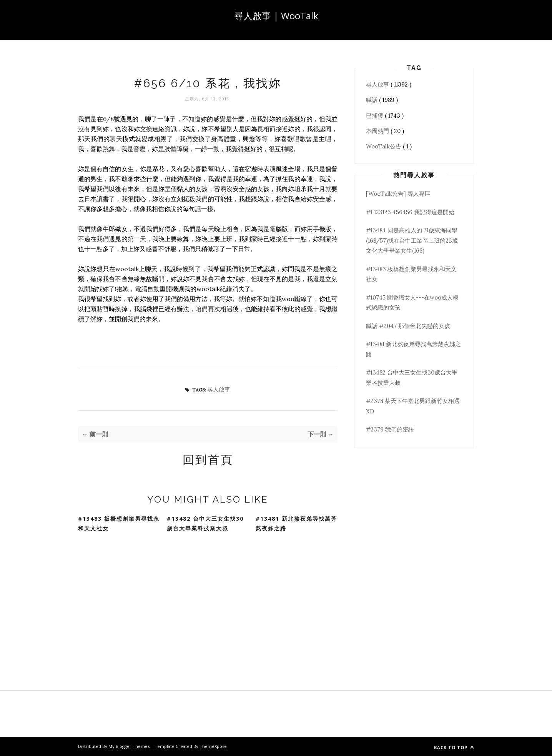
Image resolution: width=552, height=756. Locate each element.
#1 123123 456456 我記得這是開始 (410, 212)
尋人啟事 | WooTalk (276, 16)
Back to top (454, 747)
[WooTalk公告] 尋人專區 (398, 194)
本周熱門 (378, 131)
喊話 (372, 100)
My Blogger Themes (130, 746)
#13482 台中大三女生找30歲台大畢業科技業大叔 (205, 523)
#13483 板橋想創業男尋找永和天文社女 (119, 523)
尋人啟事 (219, 389)
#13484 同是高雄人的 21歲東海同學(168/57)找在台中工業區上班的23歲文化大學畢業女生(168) (412, 240)
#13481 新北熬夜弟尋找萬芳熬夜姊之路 (296, 523)
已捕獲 (375, 116)
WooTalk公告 (384, 146)
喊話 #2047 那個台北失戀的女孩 (408, 326)
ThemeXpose (213, 746)
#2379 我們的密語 (390, 429)
